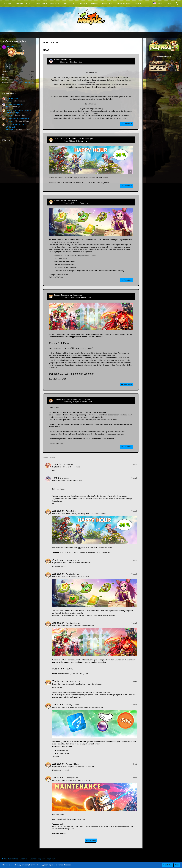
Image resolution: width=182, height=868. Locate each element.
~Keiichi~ (9, 101)
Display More (91, 840)
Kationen (10, 46)
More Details (168, 865)
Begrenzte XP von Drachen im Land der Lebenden (72, 399)
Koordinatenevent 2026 (14, 104)
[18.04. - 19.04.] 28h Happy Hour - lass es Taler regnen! (74, 139)
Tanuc (8, 107)
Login (169, 3)
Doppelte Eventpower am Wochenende (68, 295)
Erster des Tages (12, 98)
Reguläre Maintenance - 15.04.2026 (81, 767)
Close (177, 865)
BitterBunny (29, 83)
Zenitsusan (10, 115)
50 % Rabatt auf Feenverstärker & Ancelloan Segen (84, 707)
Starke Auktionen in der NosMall (18, 119)
